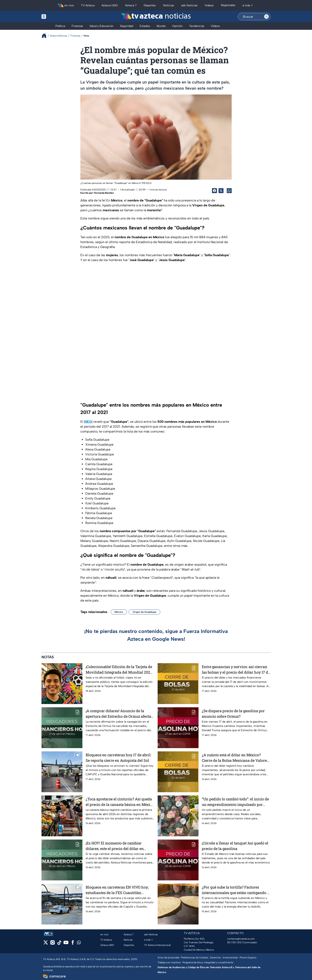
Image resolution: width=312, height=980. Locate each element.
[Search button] (266, 17)
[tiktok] (59, 944)
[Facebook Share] (214, 191)
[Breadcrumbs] (46, 36)
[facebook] (73, 944)
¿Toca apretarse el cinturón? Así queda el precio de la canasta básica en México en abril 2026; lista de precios (120, 802)
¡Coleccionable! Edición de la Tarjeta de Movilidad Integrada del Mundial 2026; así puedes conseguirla (119, 669)
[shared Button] (229, 191)
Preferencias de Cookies (195, 958)
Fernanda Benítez (104, 193)
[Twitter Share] (221, 191)
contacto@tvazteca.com (241, 939)
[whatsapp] (79, 943)
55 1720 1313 (234, 942)
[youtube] (66, 944)
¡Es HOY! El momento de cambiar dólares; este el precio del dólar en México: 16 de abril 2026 (115, 846)
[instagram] (52, 944)
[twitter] (46, 944)
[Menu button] (58, 17)
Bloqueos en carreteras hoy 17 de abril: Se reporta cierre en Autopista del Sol (118, 758)
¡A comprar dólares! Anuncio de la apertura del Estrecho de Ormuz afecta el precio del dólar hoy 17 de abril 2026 (118, 714)
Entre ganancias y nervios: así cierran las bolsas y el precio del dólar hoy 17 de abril (236, 669)
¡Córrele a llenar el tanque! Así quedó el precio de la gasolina (235, 846)
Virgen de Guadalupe (144, 612)
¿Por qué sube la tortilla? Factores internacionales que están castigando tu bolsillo (236, 890)
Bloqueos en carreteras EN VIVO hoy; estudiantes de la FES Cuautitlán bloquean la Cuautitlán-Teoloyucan (117, 890)
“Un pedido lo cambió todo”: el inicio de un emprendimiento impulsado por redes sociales (235, 802)
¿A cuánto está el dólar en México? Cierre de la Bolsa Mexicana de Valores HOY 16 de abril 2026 (235, 758)
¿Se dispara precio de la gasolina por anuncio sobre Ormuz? (233, 714)
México (119, 612)
